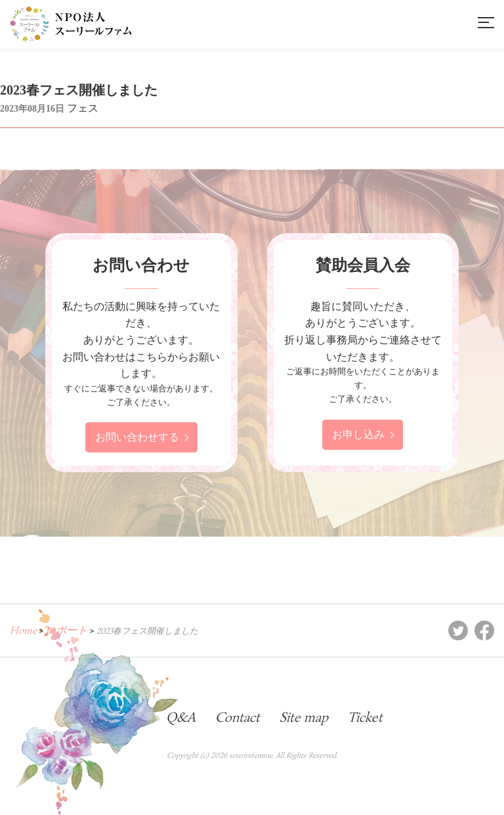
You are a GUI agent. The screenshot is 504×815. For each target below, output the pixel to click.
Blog (134, 717)
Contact (238, 717)
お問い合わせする (137, 437)
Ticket (365, 717)
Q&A (181, 717)
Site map (304, 717)
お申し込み (358, 434)
